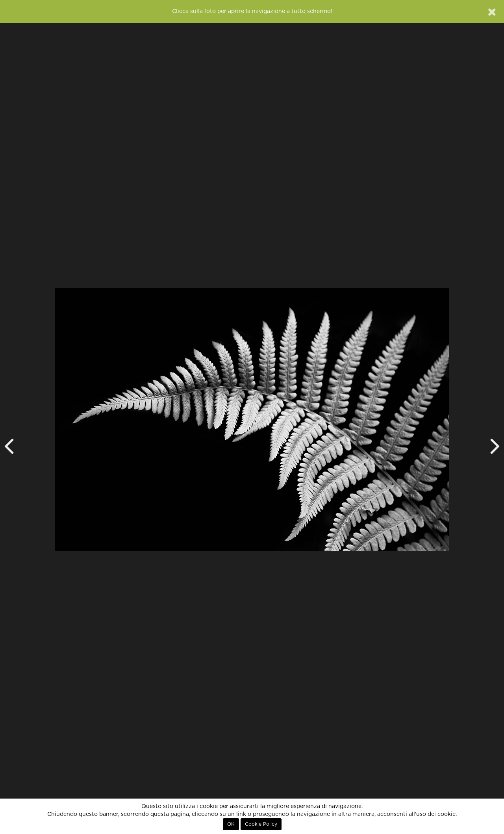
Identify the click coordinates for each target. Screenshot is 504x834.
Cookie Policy (261, 824)
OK (231, 824)
